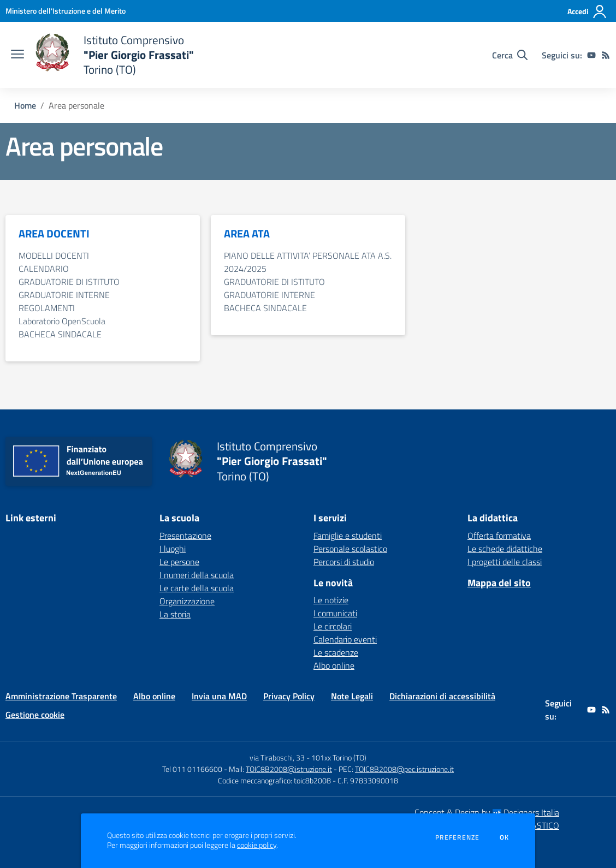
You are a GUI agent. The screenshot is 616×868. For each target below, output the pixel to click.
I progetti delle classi (505, 562)
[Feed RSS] (606, 55)
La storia (175, 614)
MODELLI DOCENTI (54, 255)
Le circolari (333, 626)
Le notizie (331, 600)
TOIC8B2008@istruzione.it (289, 769)
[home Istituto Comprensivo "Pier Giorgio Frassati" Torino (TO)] (114, 55)
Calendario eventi (345, 639)
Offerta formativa (499, 536)
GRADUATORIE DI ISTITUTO (69, 282)
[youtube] (591, 55)
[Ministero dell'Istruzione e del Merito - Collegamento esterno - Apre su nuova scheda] (66, 11)
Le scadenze (336, 652)
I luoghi (173, 549)
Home (25, 105)
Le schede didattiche (505, 549)
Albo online (334, 665)
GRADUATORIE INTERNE (64, 295)
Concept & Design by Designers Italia (487, 812)
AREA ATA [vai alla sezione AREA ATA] (247, 234)
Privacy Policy (289, 696)
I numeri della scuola (197, 575)
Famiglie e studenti (348, 536)
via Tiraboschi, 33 (277, 757)
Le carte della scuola (197, 588)
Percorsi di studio (344, 562)
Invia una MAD (219, 696)
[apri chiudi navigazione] (17, 55)
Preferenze (457, 837)
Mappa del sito (499, 583)
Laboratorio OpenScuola (62, 321)
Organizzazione (187, 601)
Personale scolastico (350, 549)
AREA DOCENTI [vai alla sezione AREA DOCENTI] (54, 234)
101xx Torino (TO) (339, 757)
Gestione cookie (35, 715)
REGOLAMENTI (47, 308)
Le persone (179, 562)
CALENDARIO (44, 269)
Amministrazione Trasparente (61, 696)
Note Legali (352, 696)
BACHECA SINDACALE (60, 334)
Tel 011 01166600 (192, 769)
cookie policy (257, 845)
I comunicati (335, 613)
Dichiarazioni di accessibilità (442, 696)
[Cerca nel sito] (510, 55)
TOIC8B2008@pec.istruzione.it (404, 769)
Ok (505, 837)
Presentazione (185, 536)
